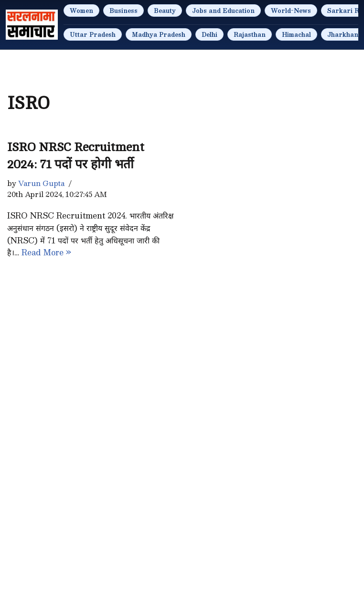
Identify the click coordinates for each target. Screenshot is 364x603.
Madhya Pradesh (159, 34)
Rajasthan (250, 34)
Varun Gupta (41, 183)
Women (81, 11)
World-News (291, 11)
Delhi (209, 34)
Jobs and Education (223, 11)
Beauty (165, 11)
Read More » (46, 252)
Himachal (296, 34)
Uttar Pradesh (93, 34)
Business (123, 11)
